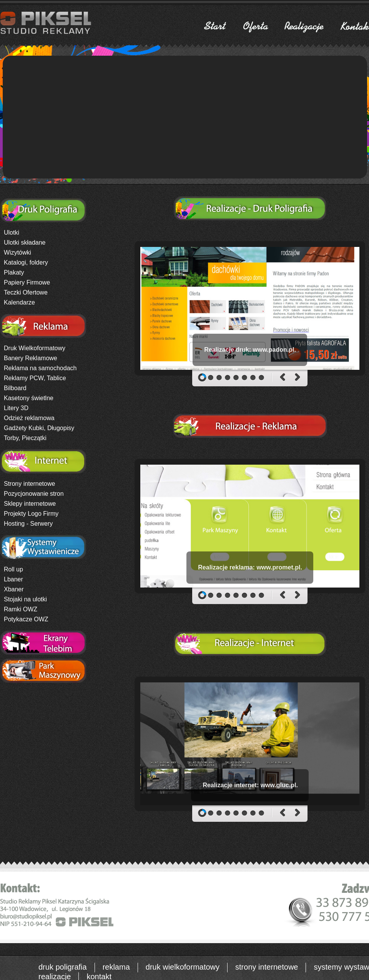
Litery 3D (16, 408)
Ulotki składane (25, 243)
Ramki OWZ (21, 609)
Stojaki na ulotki (25, 599)
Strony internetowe (29, 484)
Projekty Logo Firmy (31, 514)
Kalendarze (19, 302)
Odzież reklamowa (29, 418)
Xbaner (14, 589)
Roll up (13, 569)
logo (130, 262)
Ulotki (12, 233)
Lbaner (13, 579)
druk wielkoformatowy (183, 967)
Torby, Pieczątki (25, 438)
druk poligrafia (63, 967)
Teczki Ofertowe (26, 292)
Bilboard (15, 388)
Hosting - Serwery (28, 524)
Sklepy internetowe (30, 504)
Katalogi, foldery (26, 262)
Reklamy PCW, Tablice (35, 378)
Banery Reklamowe (31, 358)
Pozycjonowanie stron (34, 494)
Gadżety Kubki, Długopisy (39, 428)
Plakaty (14, 272)
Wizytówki (17, 252)
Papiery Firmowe (27, 282)
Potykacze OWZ (26, 619)
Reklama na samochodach (40, 368)
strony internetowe (267, 967)
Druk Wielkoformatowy (35, 348)
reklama (116, 967)
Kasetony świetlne (29, 398)
